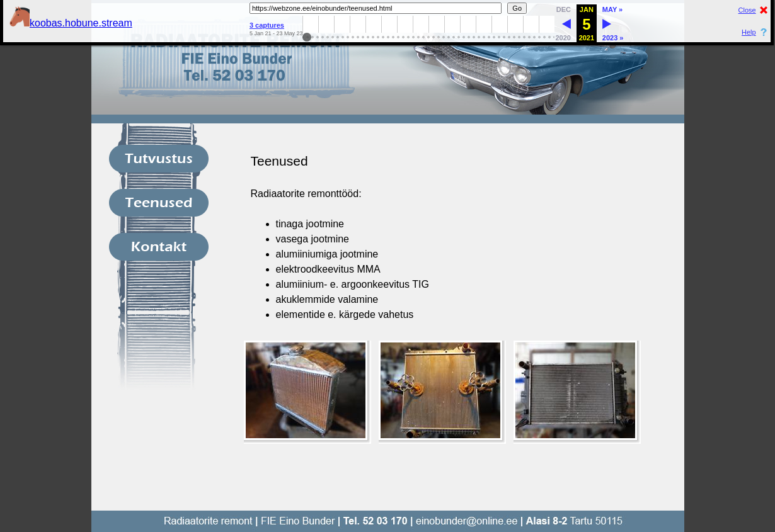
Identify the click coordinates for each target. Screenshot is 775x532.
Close (747, 10)
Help (749, 32)
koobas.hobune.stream (71, 23)
